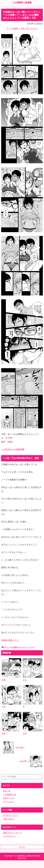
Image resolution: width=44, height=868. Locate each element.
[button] (40, 777)
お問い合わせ (9, 819)
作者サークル (9, 798)
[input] (22, 777)
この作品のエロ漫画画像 (13, 449)
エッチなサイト (10, 836)
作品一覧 (7, 791)
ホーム (22, 847)
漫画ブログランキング (12, 833)
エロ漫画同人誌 (10, 795)
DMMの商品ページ (10, 640)
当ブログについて (10, 815)
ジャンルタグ (9, 802)
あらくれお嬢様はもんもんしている (18, 647)
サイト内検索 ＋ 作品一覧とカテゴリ (22, 28)
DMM (10, 442)
